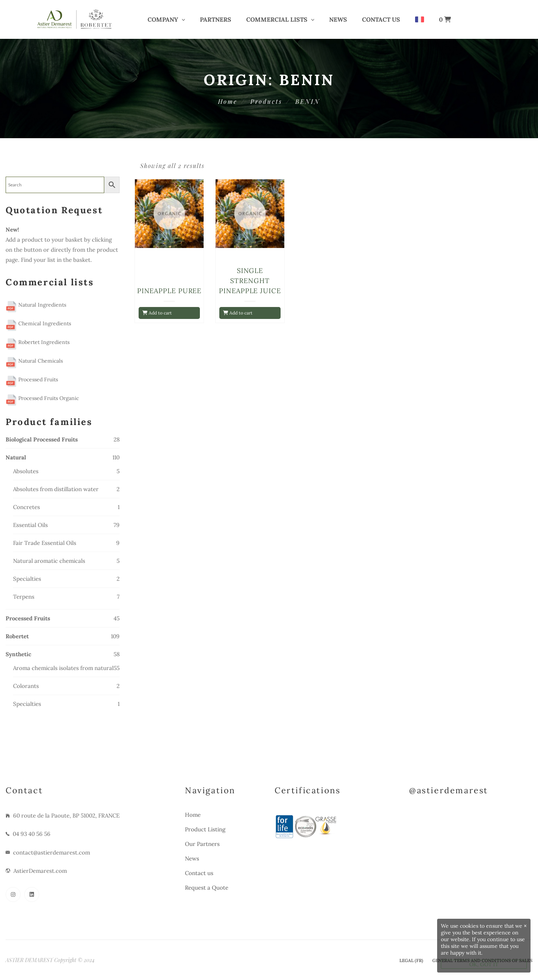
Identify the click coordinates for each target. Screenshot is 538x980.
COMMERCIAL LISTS (277, 19)
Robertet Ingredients (38, 342)
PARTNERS (216, 19)
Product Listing (205, 829)
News (338, 19)
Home (228, 101)
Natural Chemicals (34, 361)
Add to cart (157, 313)
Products (266, 101)
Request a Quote (207, 888)
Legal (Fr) (411, 960)
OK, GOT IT (484, 964)
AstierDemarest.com (40, 871)
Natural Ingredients (36, 305)
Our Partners (202, 844)
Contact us (381, 19)
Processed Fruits (32, 379)
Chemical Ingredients (38, 323)
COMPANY (163, 19)
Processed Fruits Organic (42, 398)
